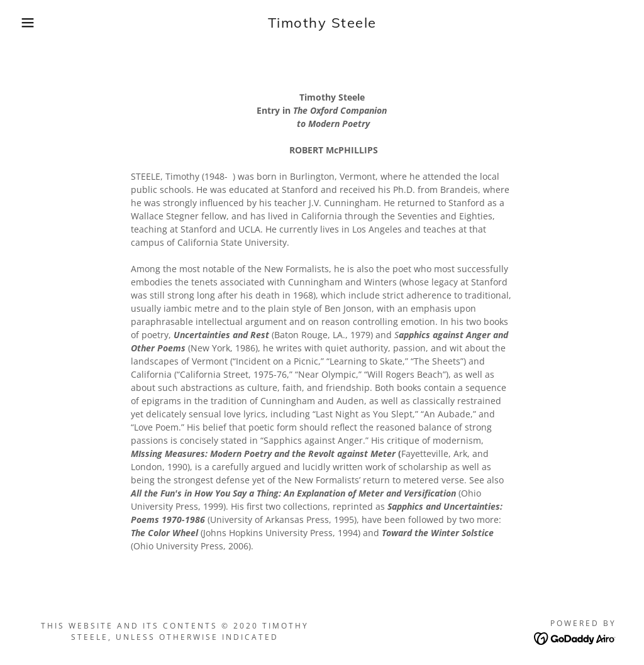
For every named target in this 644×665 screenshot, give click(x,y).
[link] (322, 24)
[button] (32, 23)
